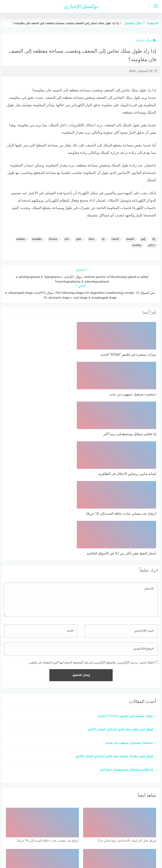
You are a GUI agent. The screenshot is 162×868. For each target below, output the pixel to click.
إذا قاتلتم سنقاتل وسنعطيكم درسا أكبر (126, 651)
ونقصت (136, 245)
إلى (143, 239)
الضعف (130, 239)
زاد (103, 239)
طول (78, 239)
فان (66, 239)
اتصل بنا (69, 842)
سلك (91, 239)
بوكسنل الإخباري (81, 6)
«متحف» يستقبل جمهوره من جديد (129, 624)
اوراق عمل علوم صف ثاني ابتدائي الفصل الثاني (120, 610)
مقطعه (20, 239)
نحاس (151, 245)
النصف (115, 239)
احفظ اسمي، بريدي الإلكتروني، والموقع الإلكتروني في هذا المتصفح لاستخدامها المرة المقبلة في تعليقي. (92, 543)
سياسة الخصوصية (91, 842)
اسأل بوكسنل (146, 40)
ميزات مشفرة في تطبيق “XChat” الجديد (125, 597)
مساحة (53, 239)
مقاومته (37, 239)
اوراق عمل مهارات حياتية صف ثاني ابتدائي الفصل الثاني (114, 637)
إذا (153, 239)
